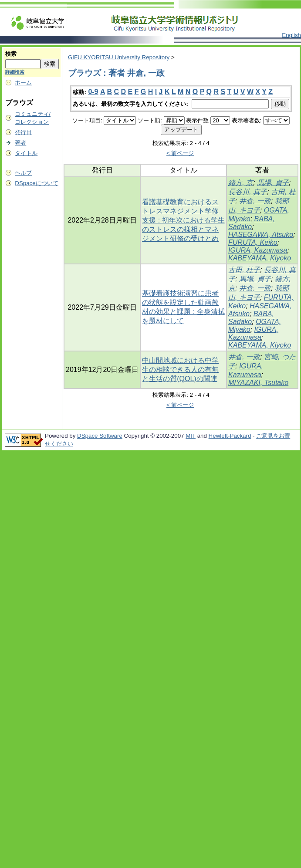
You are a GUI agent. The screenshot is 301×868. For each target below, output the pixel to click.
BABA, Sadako (252, 223)
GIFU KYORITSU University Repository (119, 57)
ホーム (23, 83)
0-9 (93, 92)
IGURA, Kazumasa (258, 250)
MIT (191, 436)
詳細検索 (15, 72)
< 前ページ (180, 153)
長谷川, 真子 (248, 192)
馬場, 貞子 (273, 183)
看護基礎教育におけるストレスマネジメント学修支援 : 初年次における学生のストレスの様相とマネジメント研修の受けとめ (183, 220)
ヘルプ (23, 173)
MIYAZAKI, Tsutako (258, 383)
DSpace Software (100, 436)
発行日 (23, 132)
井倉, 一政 (255, 201)
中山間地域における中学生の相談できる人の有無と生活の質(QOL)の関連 (180, 370)
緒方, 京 (241, 183)
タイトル (26, 153)
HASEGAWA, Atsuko (261, 235)
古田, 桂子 (244, 270)
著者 (20, 143)
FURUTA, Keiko (253, 242)
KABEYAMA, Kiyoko (260, 258)
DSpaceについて (36, 183)
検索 (11, 54)
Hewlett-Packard (230, 436)
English (291, 35)
